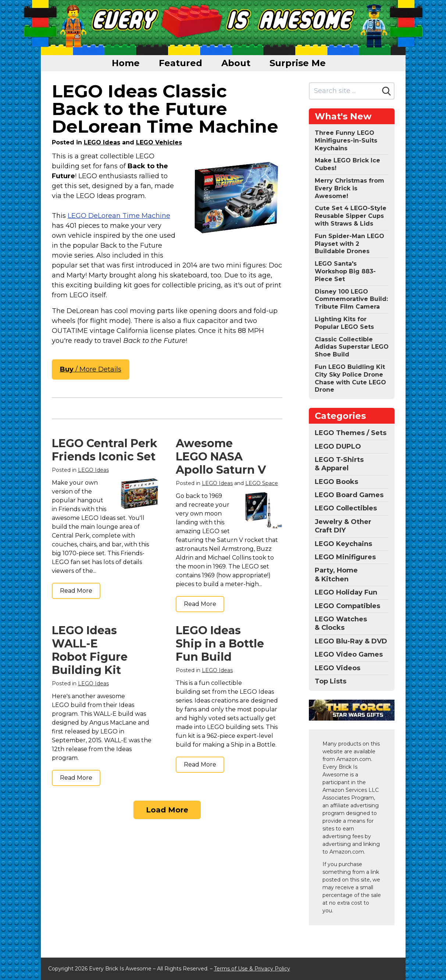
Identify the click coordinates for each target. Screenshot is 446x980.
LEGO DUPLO (338, 446)
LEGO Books (336, 482)
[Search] (386, 91)
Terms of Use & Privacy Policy (252, 969)
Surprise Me (298, 63)
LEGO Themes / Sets (351, 433)
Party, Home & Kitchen (336, 575)
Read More (76, 591)
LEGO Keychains (343, 544)
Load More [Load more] (167, 810)
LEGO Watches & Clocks (341, 623)
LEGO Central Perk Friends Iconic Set (105, 450)
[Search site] (344, 91)
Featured (181, 63)
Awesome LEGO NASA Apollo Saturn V (221, 457)
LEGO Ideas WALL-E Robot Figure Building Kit (90, 650)
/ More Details (91, 369)
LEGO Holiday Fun (346, 592)
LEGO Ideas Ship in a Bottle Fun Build (220, 644)
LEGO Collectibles (346, 508)
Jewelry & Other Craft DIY (343, 526)
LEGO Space (262, 483)
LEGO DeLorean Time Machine (119, 216)
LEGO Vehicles (159, 142)
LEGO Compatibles (347, 606)
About (236, 63)
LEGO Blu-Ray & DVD (351, 641)
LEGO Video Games (349, 654)
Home (126, 63)
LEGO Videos (338, 668)
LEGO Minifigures (345, 557)
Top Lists (331, 681)
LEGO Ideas (102, 142)
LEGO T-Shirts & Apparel (339, 464)
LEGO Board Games (349, 495)
